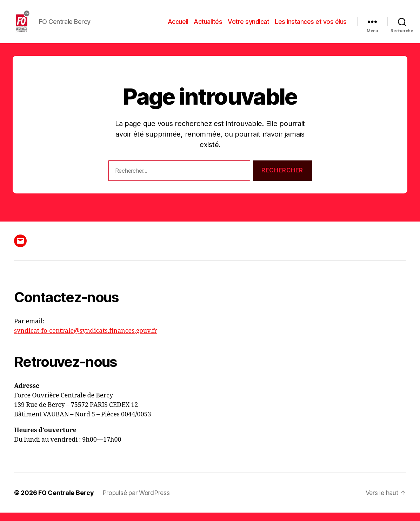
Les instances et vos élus (311, 25)
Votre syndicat (248, 25)
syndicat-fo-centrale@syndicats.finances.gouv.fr (86, 339)
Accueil (178, 25)
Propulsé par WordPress (136, 501)
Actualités (208, 25)
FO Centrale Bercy (66, 501)
